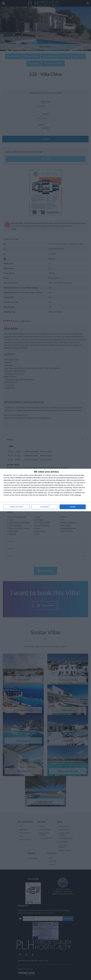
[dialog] (45, 490)
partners (16, 475)
